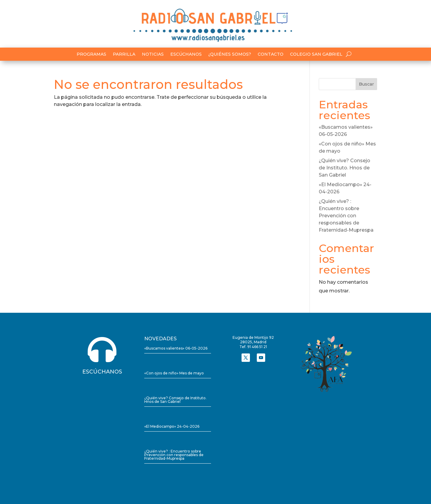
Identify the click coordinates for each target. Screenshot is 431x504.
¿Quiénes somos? (230, 54)
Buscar (366, 84)
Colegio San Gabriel (316, 54)
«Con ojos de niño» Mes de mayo (174, 373)
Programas (91, 54)
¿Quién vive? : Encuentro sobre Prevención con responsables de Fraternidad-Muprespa (346, 216)
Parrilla (124, 54)
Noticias (153, 54)
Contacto (271, 54)
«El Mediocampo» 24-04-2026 (172, 426)
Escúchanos (186, 54)
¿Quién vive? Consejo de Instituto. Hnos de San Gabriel (345, 168)
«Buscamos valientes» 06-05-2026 (176, 348)
